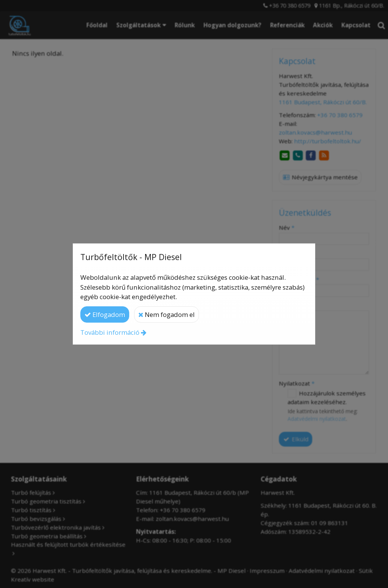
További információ (110, 332)
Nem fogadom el (167, 314)
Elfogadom (105, 314)
